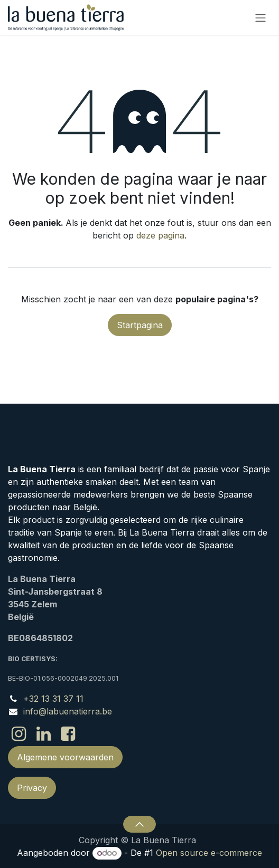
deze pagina (160, 235)
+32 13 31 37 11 (53, 699)
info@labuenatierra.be (68, 711)
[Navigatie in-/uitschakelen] (261, 17)
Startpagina (140, 325)
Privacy (32, 788)
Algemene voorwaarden (65, 757)
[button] (139, 824)
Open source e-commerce (209, 853)
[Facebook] (68, 734)
